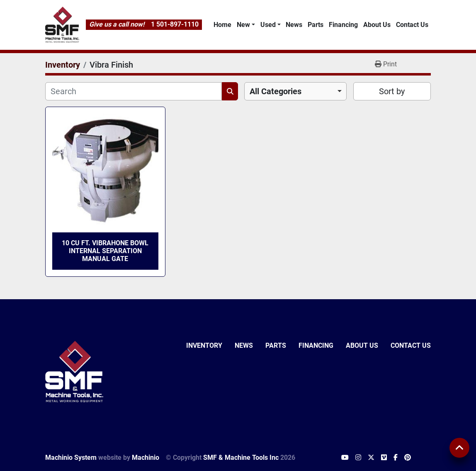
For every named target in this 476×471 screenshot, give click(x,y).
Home (222, 25)
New (243, 25)
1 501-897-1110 (175, 24)
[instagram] (358, 458)
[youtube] (345, 458)
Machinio (146, 458)
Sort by (392, 91)
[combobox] (295, 91)
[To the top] (459, 448)
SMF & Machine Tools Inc (241, 458)
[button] (246, 25)
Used (268, 25)
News (294, 25)
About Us (377, 25)
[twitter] (371, 458)
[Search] (134, 91)
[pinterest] (408, 458)
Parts (316, 25)
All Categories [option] (276, 91)
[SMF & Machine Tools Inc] (74, 371)
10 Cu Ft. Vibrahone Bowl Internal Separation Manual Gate (105, 251)
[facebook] (396, 458)
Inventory (204, 345)
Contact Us (412, 25)
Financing (343, 25)
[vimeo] (384, 458)
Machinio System (71, 458)
